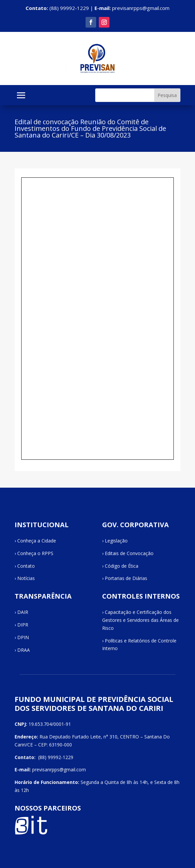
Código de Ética (122, 566)
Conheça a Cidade (37, 541)
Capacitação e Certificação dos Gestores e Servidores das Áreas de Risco (140, 620)
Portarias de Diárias (126, 578)
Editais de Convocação (129, 553)
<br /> (97, 319)
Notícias (26, 578)
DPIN (23, 637)
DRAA (24, 650)
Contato (26, 566)
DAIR (23, 612)
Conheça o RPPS (35, 553)
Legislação (116, 541)
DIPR (23, 625)
